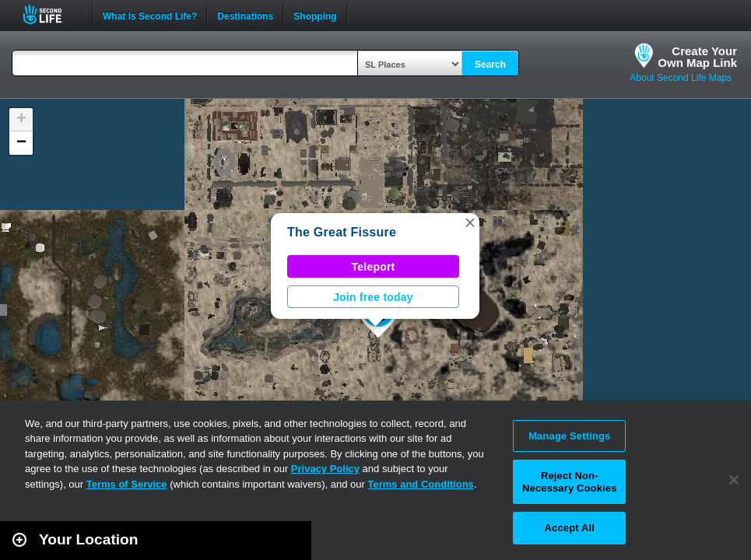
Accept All (570, 528)
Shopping (315, 15)
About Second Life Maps (681, 78)
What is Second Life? (150, 15)
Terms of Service (127, 484)
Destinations (245, 15)
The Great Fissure (342, 232)
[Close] (734, 480)
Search (490, 65)
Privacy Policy (325, 469)
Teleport (374, 267)
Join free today (373, 297)
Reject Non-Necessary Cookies (569, 482)
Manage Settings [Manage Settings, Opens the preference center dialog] (569, 436)
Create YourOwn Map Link (697, 57)
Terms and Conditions (421, 484)
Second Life (51, 14)
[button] (470, 222)
